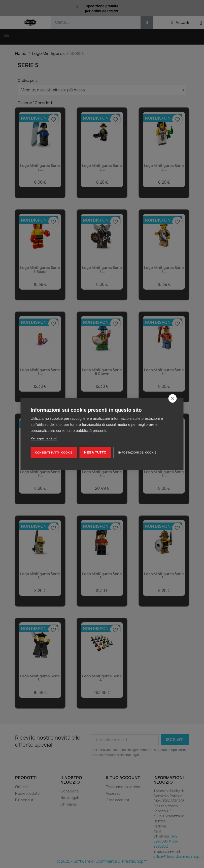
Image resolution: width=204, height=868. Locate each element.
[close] (173, 398)
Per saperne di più (44, 438)
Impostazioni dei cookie (137, 453)
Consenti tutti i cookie (54, 453)
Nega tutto (95, 452)
